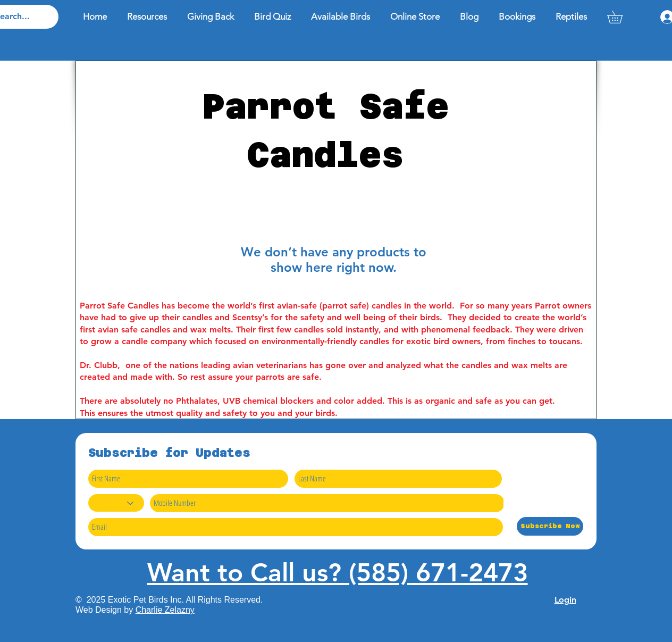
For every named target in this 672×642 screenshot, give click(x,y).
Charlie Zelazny (165, 610)
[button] (621, 17)
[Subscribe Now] (550, 526)
